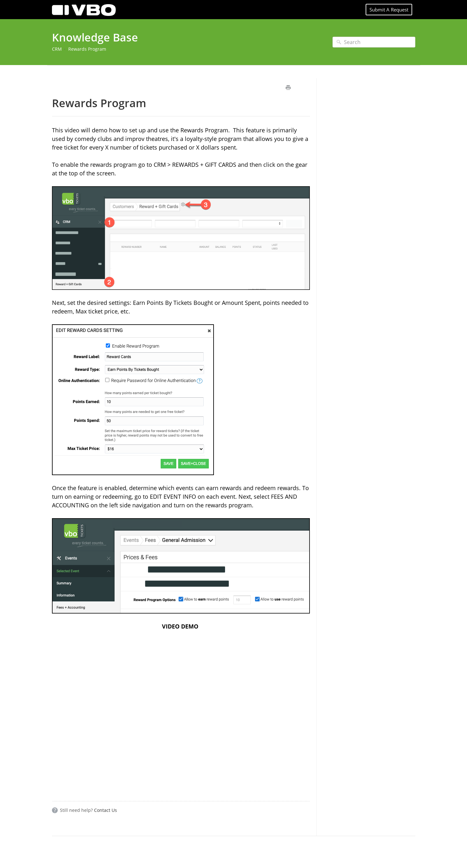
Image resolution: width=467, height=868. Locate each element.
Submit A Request (389, 10)
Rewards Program (87, 49)
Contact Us (106, 810)
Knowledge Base (95, 37)
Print (288, 88)
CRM (57, 49)
